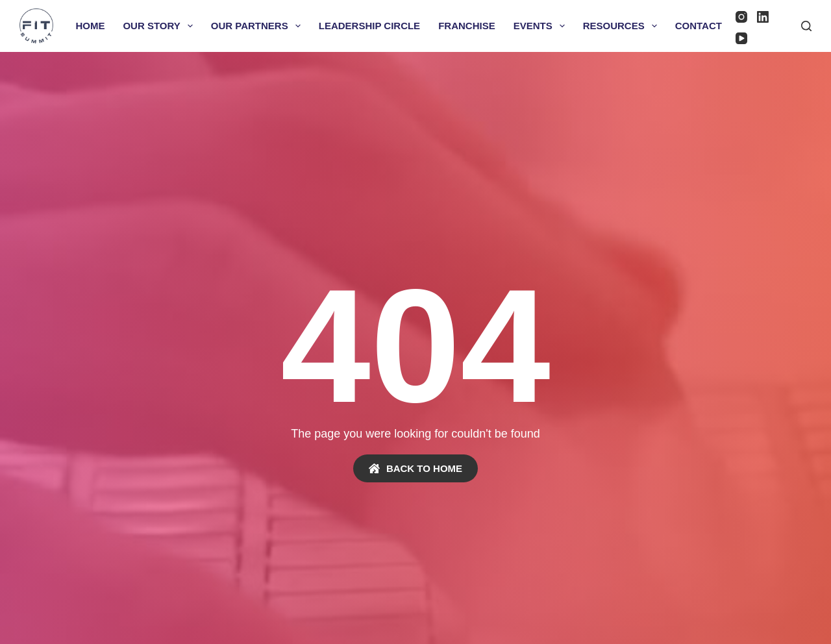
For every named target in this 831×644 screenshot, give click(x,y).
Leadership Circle (369, 26)
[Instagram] (741, 17)
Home (90, 26)
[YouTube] (741, 38)
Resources (623, 26)
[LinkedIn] (763, 17)
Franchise (467, 26)
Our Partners (258, 26)
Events (542, 26)
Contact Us (707, 26)
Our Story (160, 26)
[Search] (806, 26)
